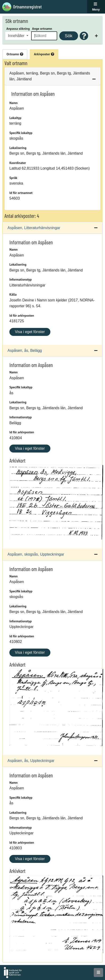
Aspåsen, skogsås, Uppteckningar (36, 554)
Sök (69, 36)
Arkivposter (44, 54)
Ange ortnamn (42, 29)
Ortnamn (15, 54)
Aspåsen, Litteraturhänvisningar (34, 228)
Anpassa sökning (18, 29)
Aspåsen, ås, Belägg (25, 351)
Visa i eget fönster (30, 332)
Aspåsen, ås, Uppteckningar (31, 761)
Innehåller (17, 36)
